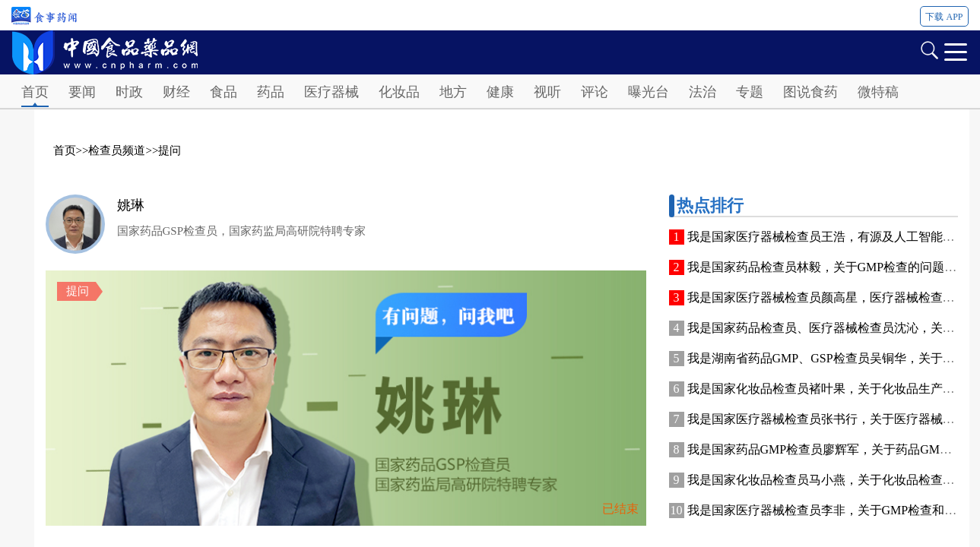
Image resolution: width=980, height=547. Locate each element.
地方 (453, 92)
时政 (129, 92)
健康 (500, 92)
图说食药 (810, 92)
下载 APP (944, 17)
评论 (595, 92)
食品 (224, 92)
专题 (750, 92)
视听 (547, 92)
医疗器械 (331, 92)
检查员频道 (117, 150)
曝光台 (649, 92)
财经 (176, 92)
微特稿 (878, 92)
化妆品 (399, 92)
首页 (35, 92)
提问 (170, 150)
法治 (702, 92)
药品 (271, 92)
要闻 (82, 92)
